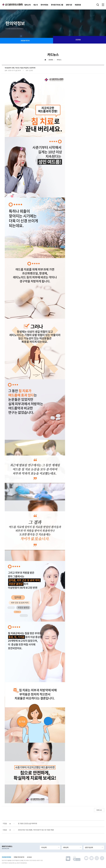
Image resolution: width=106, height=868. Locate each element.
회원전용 (78, 5)
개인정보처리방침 (6, 857)
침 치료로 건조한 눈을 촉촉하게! (28, 824)
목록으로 (99, 810)
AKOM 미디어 (27, 41)
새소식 (36, 5)
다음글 (5, 830)
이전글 (5, 824)
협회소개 (28, 5)
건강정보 (80, 40)
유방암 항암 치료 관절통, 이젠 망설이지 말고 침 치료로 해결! (36, 830)
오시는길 (29, 857)
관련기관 (69, 5)
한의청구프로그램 (57, 5)
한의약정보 (44, 5)
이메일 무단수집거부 (19, 857)
